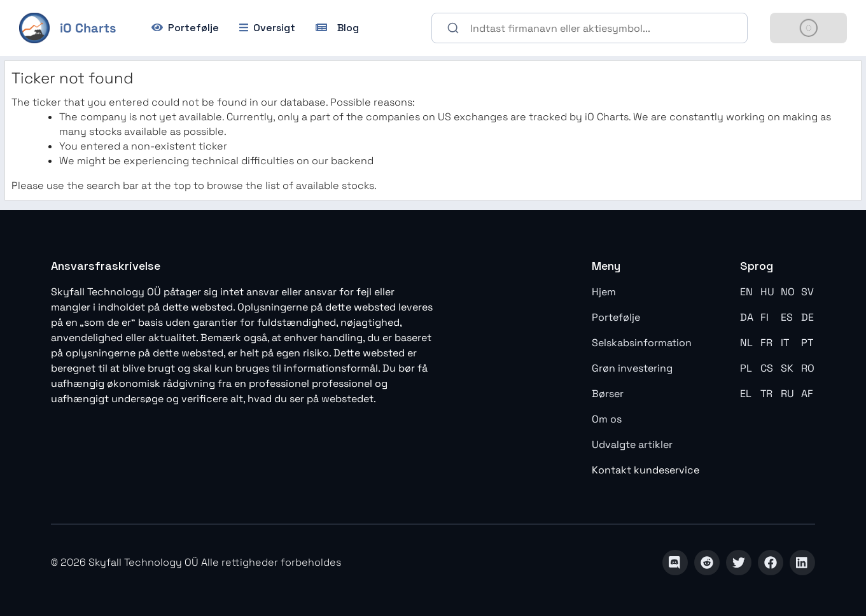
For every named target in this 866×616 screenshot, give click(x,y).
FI (765, 317)
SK (787, 368)
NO (788, 292)
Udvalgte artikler (632, 444)
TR (766, 394)
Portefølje (616, 317)
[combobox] (590, 28)
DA (747, 317)
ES (787, 317)
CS (767, 368)
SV (807, 292)
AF (807, 394)
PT (807, 343)
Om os (607, 419)
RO (808, 368)
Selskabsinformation (642, 343)
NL (746, 343)
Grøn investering (632, 368)
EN (746, 292)
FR (766, 343)
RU (787, 394)
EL (746, 394)
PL (746, 368)
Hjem (604, 292)
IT (785, 343)
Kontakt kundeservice (646, 470)
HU (767, 292)
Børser (608, 394)
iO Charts (88, 28)
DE (807, 317)
